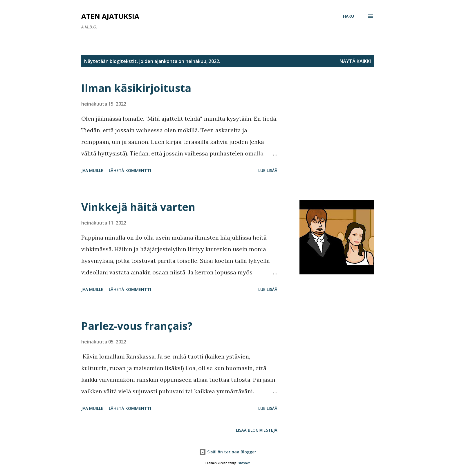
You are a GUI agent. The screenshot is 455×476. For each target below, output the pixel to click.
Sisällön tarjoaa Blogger (228, 452)
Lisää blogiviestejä (257, 430)
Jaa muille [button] (92, 170)
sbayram (244, 463)
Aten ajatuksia (110, 16)
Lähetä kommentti (130, 170)
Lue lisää (268, 170)
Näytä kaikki (355, 61)
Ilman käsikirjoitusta (136, 88)
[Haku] (349, 16)
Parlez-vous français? (137, 326)
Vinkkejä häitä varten (138, 207)
